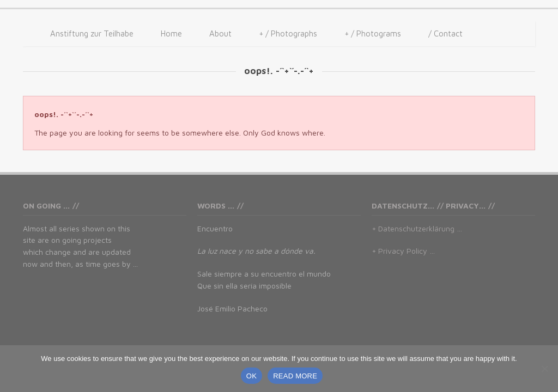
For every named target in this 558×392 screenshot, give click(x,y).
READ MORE (295, 376)
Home (171, 33)
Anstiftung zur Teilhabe (92, 33)
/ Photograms (373, 34)
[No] (544, 369)
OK (251, 376)
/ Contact (445, 33)
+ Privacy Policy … (403, 251)
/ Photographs (288, 34)
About (220, 33)
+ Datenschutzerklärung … (417, 228)
